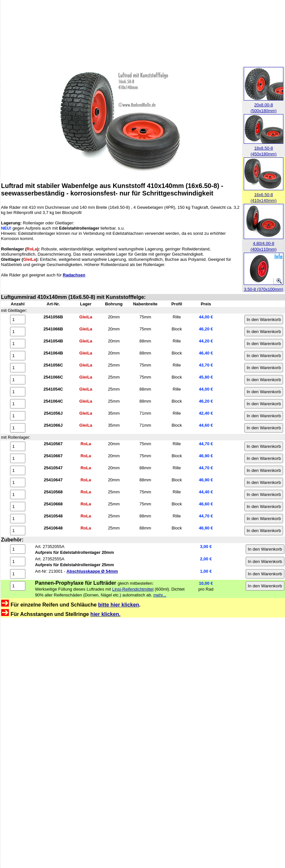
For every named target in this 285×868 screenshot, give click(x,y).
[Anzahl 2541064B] (18, 356)
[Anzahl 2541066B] (18, 332)
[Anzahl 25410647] (18, 482)
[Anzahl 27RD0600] (18, 586)
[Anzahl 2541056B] (18, 320)
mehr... (160, 595)
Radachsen (74, 275)
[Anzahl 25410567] (18, 446)
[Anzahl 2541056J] (18, 416)
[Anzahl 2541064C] (18, 404)
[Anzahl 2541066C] (18, 380)
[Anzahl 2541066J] (18, 428)
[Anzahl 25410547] (18, 470)
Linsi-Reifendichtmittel (133, 589)
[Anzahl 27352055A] (18, 549)
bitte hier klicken (119, 605)
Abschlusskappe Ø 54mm (92, 571)
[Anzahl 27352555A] (18, 561)
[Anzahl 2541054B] (18, 344)
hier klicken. (105, 614)
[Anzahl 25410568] (18, 494)
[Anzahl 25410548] (18, 519)
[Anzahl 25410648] (18, 531)
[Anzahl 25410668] (18, 507)
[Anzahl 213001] (18, 574)
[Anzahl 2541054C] (18, 392)
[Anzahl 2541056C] (18, 368)
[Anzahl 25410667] (18, 458)
